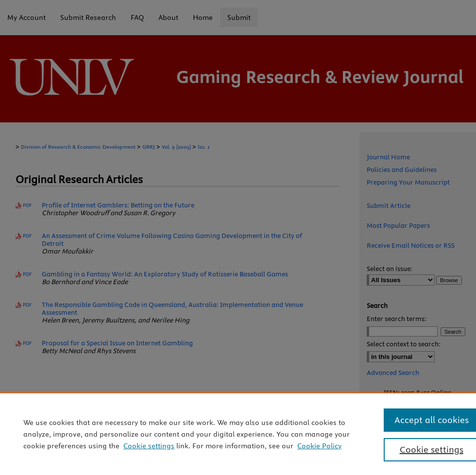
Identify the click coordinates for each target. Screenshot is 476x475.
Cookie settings (149, 446)
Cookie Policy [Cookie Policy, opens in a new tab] (319, 446)
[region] (238, 434)
